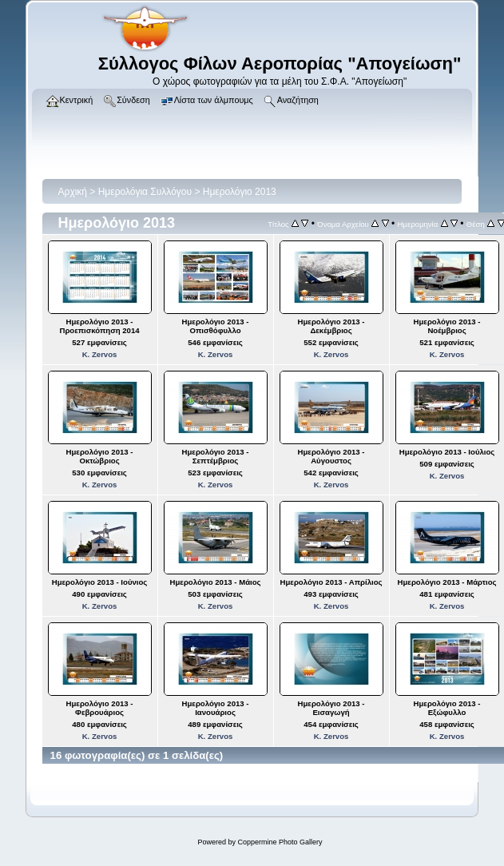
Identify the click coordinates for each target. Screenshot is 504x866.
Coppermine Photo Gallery (280, 842)
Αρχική (73, 192)
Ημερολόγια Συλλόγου (145, 192)
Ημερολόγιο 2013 (240, 192)
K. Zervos (100, 354)
